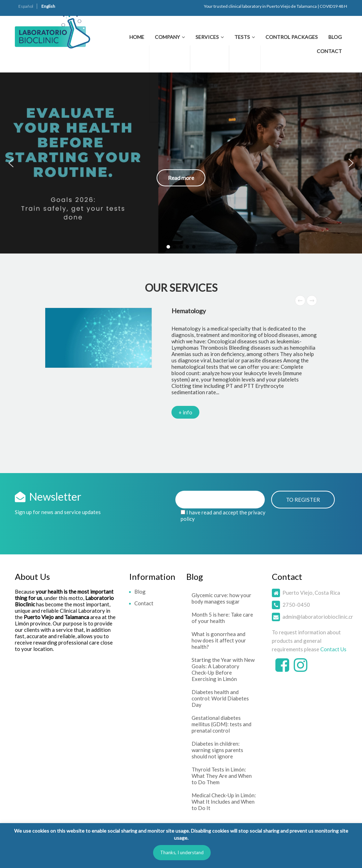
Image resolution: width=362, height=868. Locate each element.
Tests (242, 37)
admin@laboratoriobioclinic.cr (318, 617)
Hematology (189, 311)
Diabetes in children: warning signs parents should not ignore (217, 750)
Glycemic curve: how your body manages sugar (221, 598)
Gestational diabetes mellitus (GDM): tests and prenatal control (221, 724)
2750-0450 (296, 605)
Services (207, 37)
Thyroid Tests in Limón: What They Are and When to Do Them (222, 776)
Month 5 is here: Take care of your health (222, 618)
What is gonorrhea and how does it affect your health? (219, 640)
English (48, 6)
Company (167, 37)
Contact (329, 51)
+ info (185, 412)
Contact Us (333, 649)
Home (137, 37)
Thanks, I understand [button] (182, 852)
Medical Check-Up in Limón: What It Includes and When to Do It (224, 802)
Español (26, 6)
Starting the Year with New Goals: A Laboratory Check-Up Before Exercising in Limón (223, 669)
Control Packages (292, 37)
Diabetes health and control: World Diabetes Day (220, 698)
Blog (335, 37)
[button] (181, 163)
